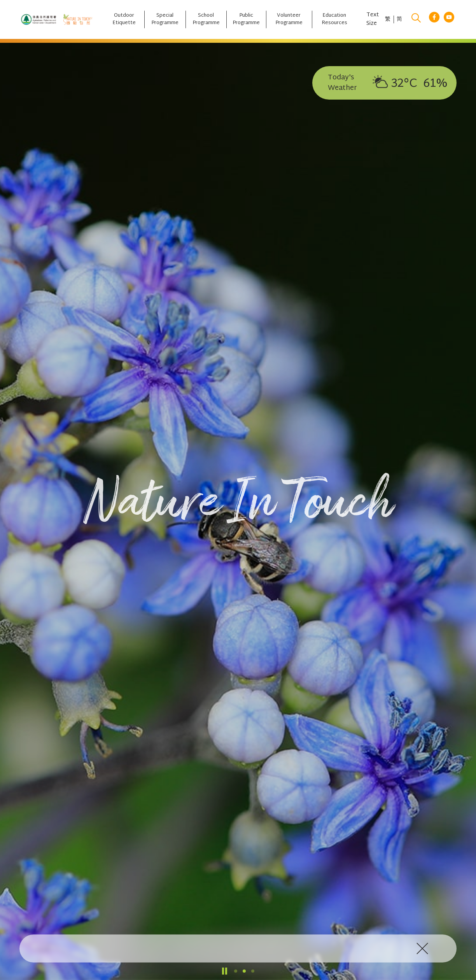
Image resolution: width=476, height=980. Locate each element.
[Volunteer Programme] (289, 19)
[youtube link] (449, 20)
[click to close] (424, 948)
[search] (416, 19)
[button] (236, 971)
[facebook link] (434, 20)
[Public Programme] (246, 19)
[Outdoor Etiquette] (124, 19)
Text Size (373, 19)
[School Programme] (206, 19)
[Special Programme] (165, 19)
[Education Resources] (334, 19)
